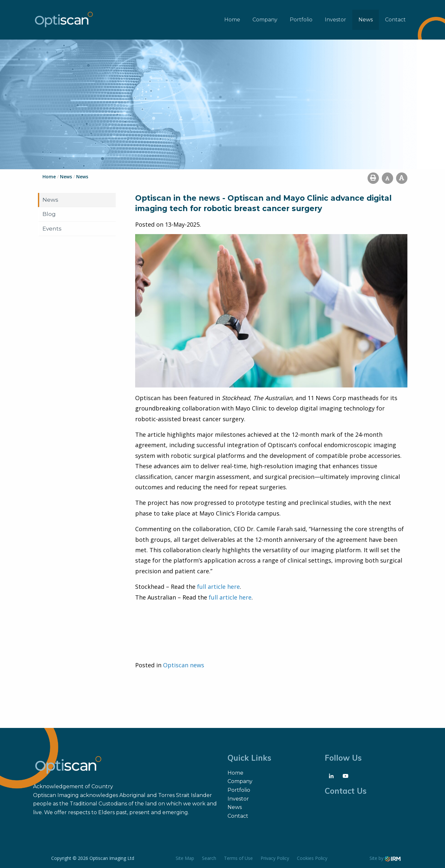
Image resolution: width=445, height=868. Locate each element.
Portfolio (301, 20)
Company (265, 20)
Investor (335, 20)
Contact (395, 20)
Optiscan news (184, 665)
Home (232, 20)
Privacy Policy (275, 858)
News (366, 20)
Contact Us (346, 791)
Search (209, 858)
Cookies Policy (312, 858)
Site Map (185, 858)
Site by (385, 858)
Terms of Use (238, 858)
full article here (218, 587)
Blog (49, 214)
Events (52, 229)
